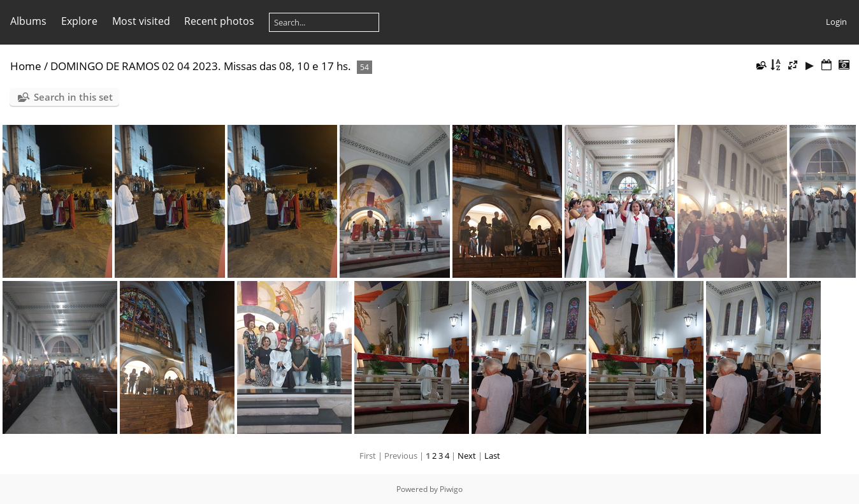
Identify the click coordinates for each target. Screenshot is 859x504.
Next (467, 456)
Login (836, 22)
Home (26, 66)
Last (492, 456)
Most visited (141, 21)
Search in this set (73, 97)
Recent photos (219, 21)
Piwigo (451, 489)
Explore (79, 21)
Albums (28, 21)
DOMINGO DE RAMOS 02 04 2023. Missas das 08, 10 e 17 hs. (201, 66)
